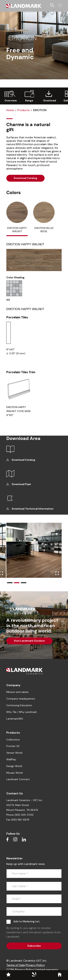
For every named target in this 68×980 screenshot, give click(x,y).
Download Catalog (25, 178)
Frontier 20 (13, 746)
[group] (10, 96)
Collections (13, 740)
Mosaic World (15, 773)
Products (24, 110)
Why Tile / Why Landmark (22, 712)
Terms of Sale (16, 965)
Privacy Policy (35, 965)
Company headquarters (21, 699)
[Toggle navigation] (60, 5)
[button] (10, 583)
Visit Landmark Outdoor (29, 641)
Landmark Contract (18, 779)
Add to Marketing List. (27, 921)
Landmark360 (15, 719)
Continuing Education (19, 705)
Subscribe (34, 946)
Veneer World (14, 753)
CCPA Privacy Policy (20, 970)
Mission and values (17, 692)
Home (10, 110)
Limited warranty (47, 970)
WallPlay (11, 759)
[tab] (17, 219)
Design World (14, 766)
